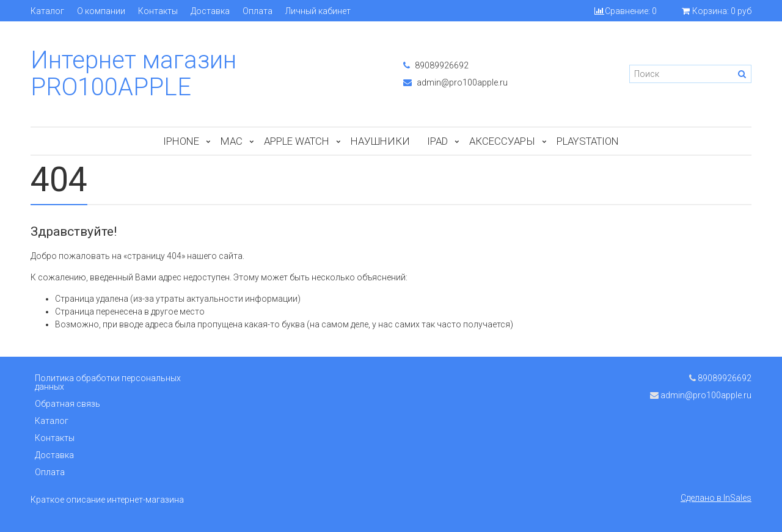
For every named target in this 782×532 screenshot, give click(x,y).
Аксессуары (502, 141)
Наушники (380, 141)
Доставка (210, 11)
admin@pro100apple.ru (455, 82)
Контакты (158, 11)
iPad (437, 141)
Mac (232, 141)
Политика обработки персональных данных (108, 382)
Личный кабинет (318, 11)
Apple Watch (297, 141)
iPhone (181, 141)
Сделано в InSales (716, 498)
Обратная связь (68, 404)
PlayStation (588, 141)
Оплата (258, 11)
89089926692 (436, 65)
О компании (101, 11)
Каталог (47, 11)
